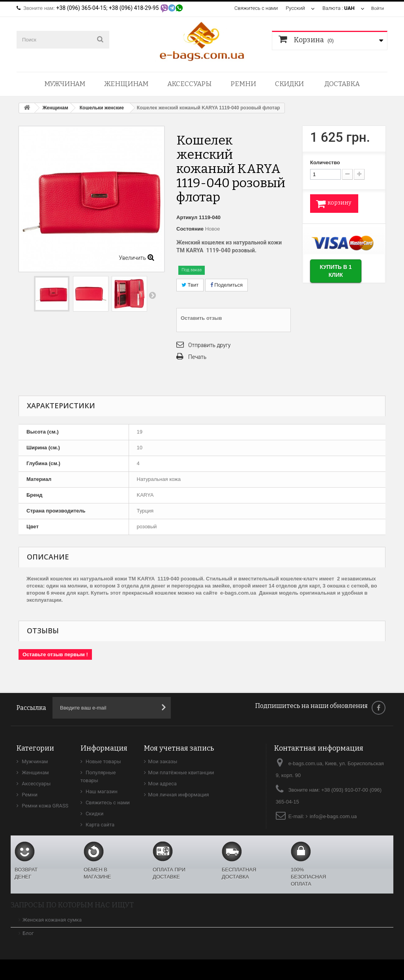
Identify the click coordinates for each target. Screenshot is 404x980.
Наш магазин (101, 791)
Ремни (243, 84)
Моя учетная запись (179, 748)
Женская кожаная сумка (52, 920)
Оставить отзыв (201, 318)
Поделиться (226, 285)
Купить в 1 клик (340, 274)
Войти (377, 8)
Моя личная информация (178, 795)
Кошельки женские (102, 108)
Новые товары (103, 761)
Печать (197, 357)
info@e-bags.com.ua (333, 816)
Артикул (187, 217)
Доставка (342, 84)
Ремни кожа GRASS (44, 806)
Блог (28, 933)
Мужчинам (65, 84)
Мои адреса (162, 784)
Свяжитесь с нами (254, 8)
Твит (190, 285)
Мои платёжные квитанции (181, 773)
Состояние (190, 229)
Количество (325, 162)
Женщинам (126, 84)
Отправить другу (209, 345)
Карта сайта (100, 825)
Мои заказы (163, 761)
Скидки (289, 84)
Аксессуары (189, 84)
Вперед (152, 295)
